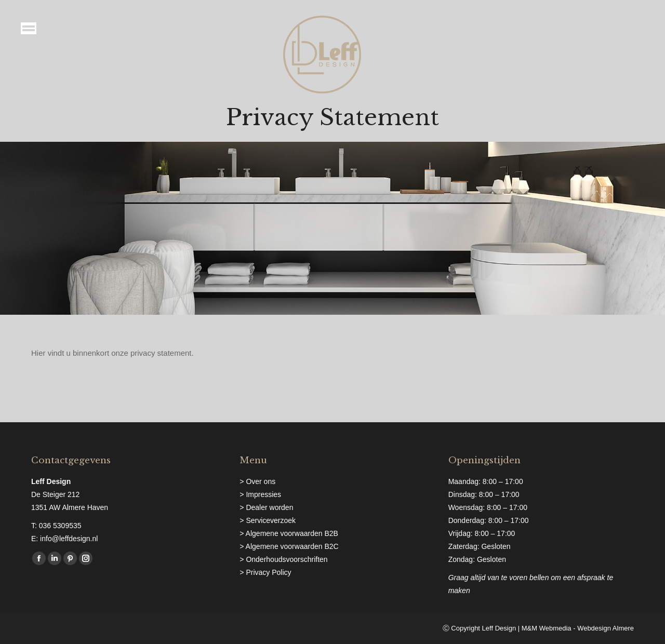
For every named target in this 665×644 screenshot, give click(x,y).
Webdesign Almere (606, 628)
